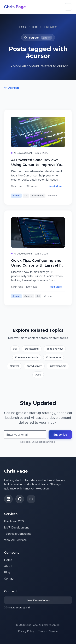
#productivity (34, 366)
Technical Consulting (18, 534)
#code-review (55, 349)
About (8, 566)
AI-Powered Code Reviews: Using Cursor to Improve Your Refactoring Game (38, 165)
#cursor (16, 196)
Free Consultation (38, 600)
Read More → (57, 186)
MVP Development (16, 527)
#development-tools (27, 357)
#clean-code (54, 357)
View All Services (15, 540)
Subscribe (60, 435)
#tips (38, 375)
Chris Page (15, 7)
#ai (26, 196)
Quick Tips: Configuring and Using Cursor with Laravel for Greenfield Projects (38, 265)
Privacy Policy (26, 631)
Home (23, 27)
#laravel (28, 296)
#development (58, 366)
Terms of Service (48, 631)
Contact (9, 579)
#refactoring (38, 196)
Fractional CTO (14, 521)
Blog (35, 27)
